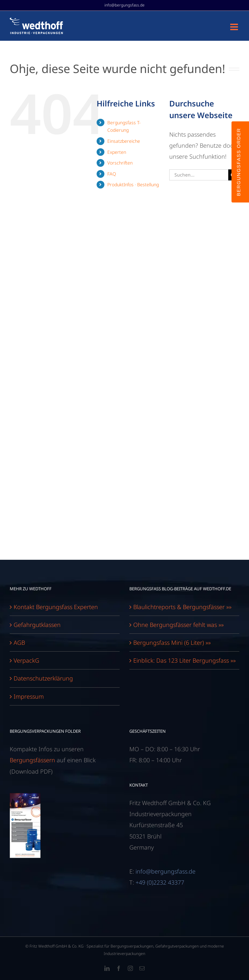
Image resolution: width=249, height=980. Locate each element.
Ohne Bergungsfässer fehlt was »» (178, 625)
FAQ (112, 174)
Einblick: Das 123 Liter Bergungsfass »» (184, 660)
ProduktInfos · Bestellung (133, 184)
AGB (19, 643)
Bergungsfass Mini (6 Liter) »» (172, 643)
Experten (117, 152)
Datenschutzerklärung (43, 678)
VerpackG (26, 660)
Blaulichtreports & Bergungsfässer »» (182, 607)
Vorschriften (120, 163)
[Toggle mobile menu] (235, 27)
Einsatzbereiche (124, 141)
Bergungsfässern (32, 760)
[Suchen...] (199, 175)
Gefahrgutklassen (37, 625)
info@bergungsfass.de (124, 5)
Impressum (29, 696)
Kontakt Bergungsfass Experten (56, 607)
